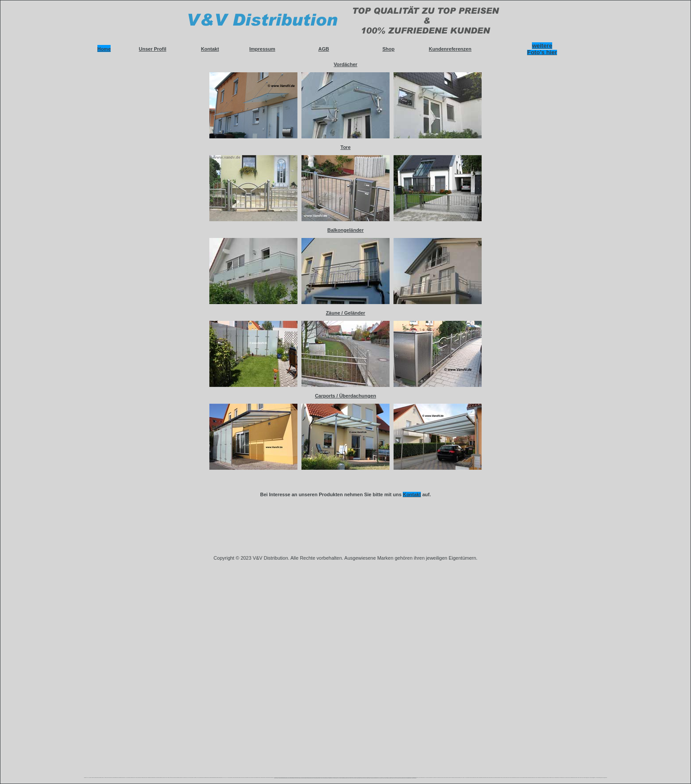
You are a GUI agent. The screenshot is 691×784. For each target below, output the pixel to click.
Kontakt (210, 49)
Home (104, 49)
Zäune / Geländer (345, 313)
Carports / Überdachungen (346, 396)
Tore (345, 147)
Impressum (262, 49)
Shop (389, 49)
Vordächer (345, 64)
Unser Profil (152, 49)
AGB (323, 49)
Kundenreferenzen (450, 49)
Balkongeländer (346, 230)
